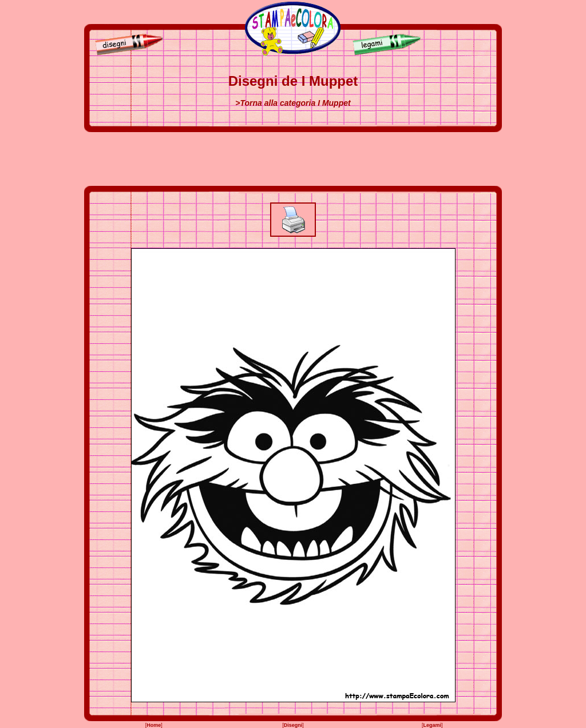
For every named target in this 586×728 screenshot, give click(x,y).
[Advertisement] (293, 159)
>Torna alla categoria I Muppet (293, 103)
